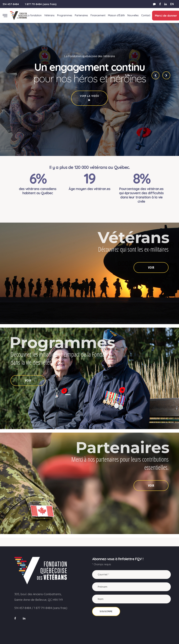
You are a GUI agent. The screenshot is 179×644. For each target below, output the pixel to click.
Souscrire (106, 611)
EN (172, 4)
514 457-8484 (11, 4)
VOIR (151, 267)
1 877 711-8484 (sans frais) (41, 4)
